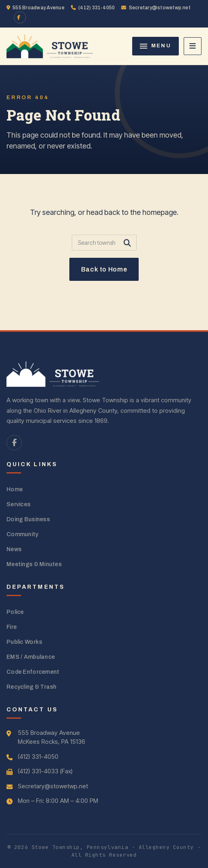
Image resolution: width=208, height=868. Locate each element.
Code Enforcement (33, 672)
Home (15, 489)
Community (23, 534)
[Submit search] (127, 243)
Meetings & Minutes (34, 564)
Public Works (24, 642)
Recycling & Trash (32, 687)
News (14, 549)
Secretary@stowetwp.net (156, 8)
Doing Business (28, 519)
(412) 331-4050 (93, 8)
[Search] (104, 243)
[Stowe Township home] (50, 46)
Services (18, 504)
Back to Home (104, 269)
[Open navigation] (193, 46)
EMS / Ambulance (31, 657)
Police (15, 612)
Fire (12, 627)
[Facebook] (20, 17)
